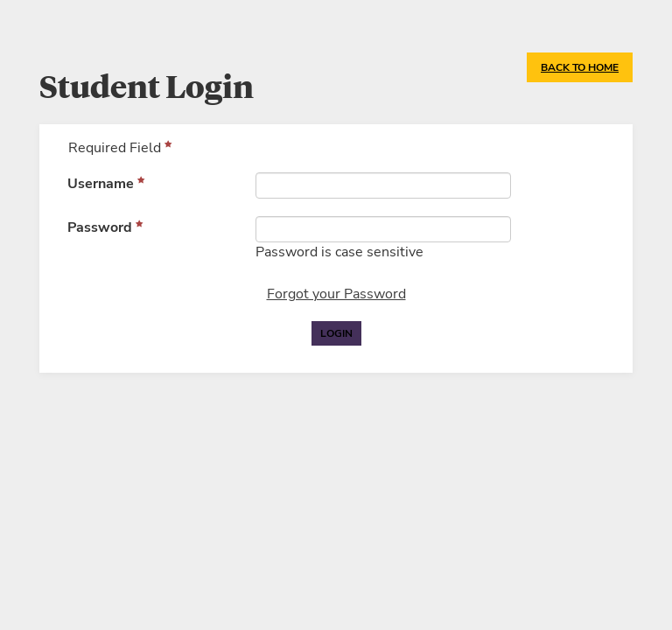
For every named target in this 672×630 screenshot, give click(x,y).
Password (100, 227)
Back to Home (580, 67)
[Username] (383, 185)
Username (101, 184)
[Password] (383, 229)
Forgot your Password (336, 294)
